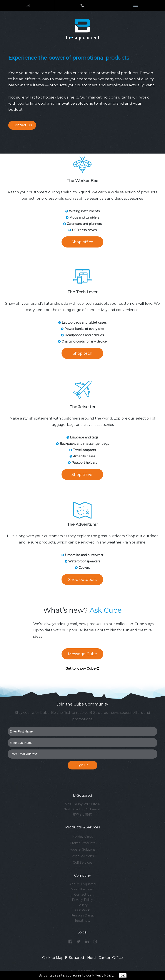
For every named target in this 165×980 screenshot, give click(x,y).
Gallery (82, 905)
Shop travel (82, 475)
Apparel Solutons (83, 850)
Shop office (82, 242)
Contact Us (22, 125)
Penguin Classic (83, 915)
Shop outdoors (82, 580)
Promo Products (82, 843)
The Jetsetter (82, 407)
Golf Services (83, 863)
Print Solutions (83, 856)
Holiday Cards (82, 836)
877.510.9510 (83, 814)
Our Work (82, 910)
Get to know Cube (82, 668)
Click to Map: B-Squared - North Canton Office (82, 958)
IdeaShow (83, 921)
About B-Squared (82, 884)
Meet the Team (82, 889)
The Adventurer (82, 525)
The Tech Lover (82, 292)
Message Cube (82, 654)
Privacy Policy (82, 900)
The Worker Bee (82, 181)
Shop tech (82, 353)
